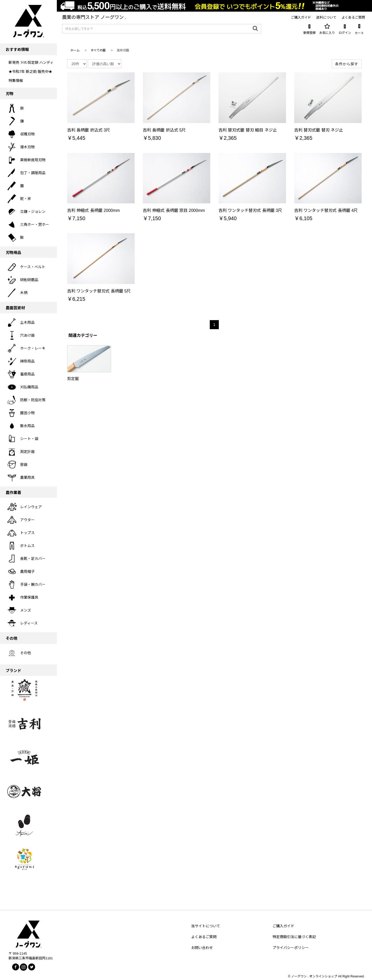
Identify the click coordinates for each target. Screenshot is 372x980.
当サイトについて (206, 926)
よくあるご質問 (204, 937)
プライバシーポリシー (291, 948)
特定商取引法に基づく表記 (294, 937)
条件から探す (347, 64)
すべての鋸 (98, 50)
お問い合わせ (202, 948)
